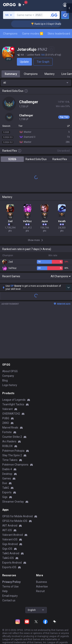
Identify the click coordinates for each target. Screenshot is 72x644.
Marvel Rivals (10, 431)
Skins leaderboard (59, 34)
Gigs (5, 500)
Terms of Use (10, 590)
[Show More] (21, 5)
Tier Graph (36, 62)
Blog (5, 384)
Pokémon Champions (15, 468)
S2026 (12, 162)
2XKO (6, 426)
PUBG (6, 421)
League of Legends (14, 403)
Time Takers (10, 463)
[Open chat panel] (69, 322)
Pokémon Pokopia (13, 454)
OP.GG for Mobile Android (17, 519)
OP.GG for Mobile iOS (15, 524)
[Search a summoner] (54, 15)
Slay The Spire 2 (12, 458)
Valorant (7, 412)
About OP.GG (10, 374)
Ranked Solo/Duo (36, 162)
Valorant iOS (10, 543)
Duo (5, 486)
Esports (7, 495)
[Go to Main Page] (9, 5)
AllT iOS (7, 533)
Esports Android (12, 566)
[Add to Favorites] (51, 49)
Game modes (33, 34)
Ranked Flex (60, 162)
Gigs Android (10, 547)
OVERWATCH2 (11, 417)
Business (42, 585)
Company (8, 379)
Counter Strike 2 (12, 440)
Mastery (50, 77)
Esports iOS (9, 570)
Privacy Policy (11, 585)
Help (5, 594)
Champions (10, 34)
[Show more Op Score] (69, 291)
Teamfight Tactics (13, 407)
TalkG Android (11, 556)
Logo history (10, 388)
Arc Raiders (9, 445)
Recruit (40, 594)
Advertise (42, 590)
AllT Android (10, 529)
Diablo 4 (7, 472)
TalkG (6, 491)
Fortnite (7, 435)
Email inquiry (10, 599)
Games (7, 482)
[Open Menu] (65, 5)
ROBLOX (7, 449)
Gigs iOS (7, 552)
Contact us (9, 603)
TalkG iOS (8, 561)
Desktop (7, 477)
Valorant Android (13, 538)
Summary (11, 77)
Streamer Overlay (13, 505)
